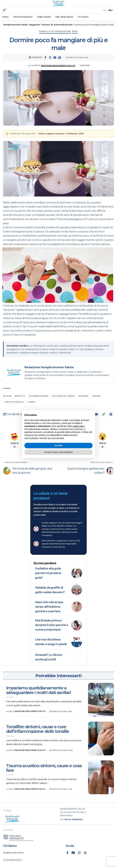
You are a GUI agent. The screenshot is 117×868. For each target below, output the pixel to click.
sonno (32, 402)
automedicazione (39, 396)
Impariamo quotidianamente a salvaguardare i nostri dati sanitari (38, 690)
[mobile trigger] (6, 10)
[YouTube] (73, 853)
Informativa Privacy (14, 860)
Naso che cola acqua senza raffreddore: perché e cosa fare (49, 607)
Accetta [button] (59, 445)
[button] (60, 57)
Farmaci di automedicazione (55, 31)
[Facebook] (67, 853)
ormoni (96, 396)
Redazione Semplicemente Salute (58, 66)
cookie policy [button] (78, 426)
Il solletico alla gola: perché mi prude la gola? (48, 573)
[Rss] (85, 853)
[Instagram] (79, 853)
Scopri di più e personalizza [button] (58, 452)
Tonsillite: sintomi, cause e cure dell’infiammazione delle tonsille (38, 729)
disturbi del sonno (63, 396)
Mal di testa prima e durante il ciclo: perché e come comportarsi (51, 625)
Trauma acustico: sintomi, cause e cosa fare (44, 768)
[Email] (55, 57)
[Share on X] (50, 57)
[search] (105, 10)
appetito (20, 396)
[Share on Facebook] (45, 57)
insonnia (83, 396)
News (75, 31)
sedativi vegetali (14, 402)
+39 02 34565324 (73, 819)
